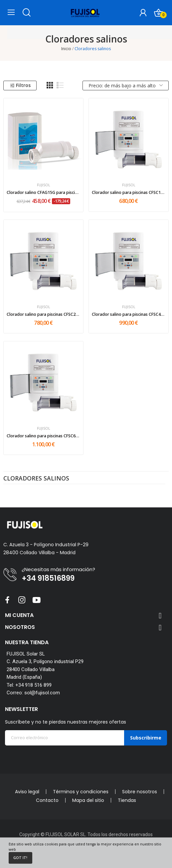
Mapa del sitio (88, 800)
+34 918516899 (48, 578)
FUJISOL (44, 185)
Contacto (47, 800)
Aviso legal (27, 792)
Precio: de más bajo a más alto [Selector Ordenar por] (126, 86)
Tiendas (127, 800)
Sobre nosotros (140, 792)
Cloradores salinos (36, 479)
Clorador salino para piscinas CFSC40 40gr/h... (129, 314)
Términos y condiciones (81, 792)
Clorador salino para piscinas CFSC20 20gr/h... (44, 314)
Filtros (20, 85)
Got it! (20, 858)
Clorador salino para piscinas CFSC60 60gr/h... (44, 436)
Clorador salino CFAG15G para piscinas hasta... (44, 192)
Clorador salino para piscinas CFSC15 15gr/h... (129, 192)
